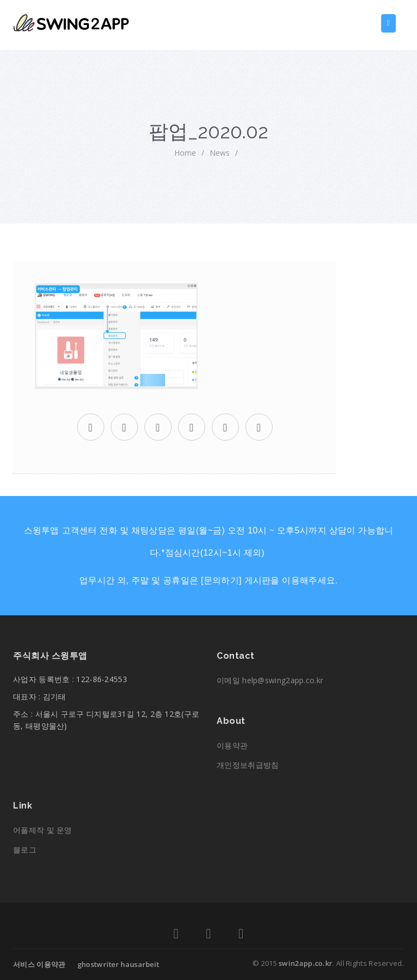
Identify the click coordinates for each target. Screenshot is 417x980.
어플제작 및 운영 (43, 830)
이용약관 (232, 745)
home (185, 153)
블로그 (25, 849)
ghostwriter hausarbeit (119, 964)
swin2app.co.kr (305, 963)
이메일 (270, 680)
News (220, 153)
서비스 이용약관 (39, 964)
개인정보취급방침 (248, 765)
